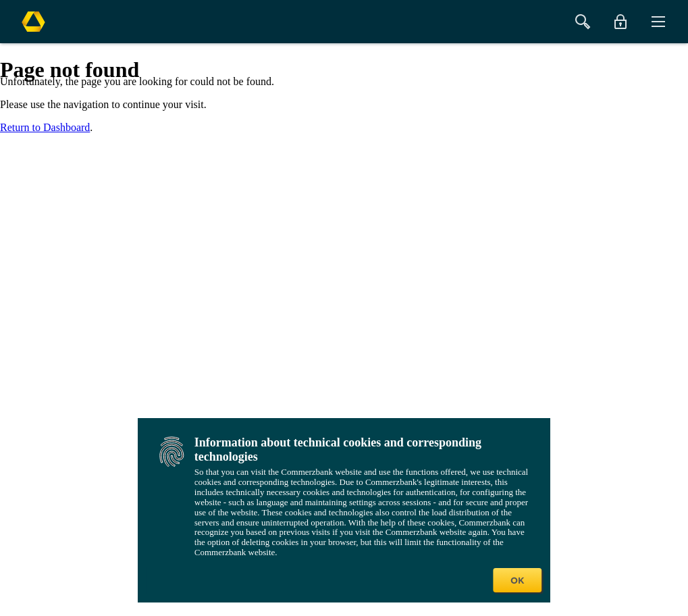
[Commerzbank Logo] (33, 22)
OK (517, 580)
